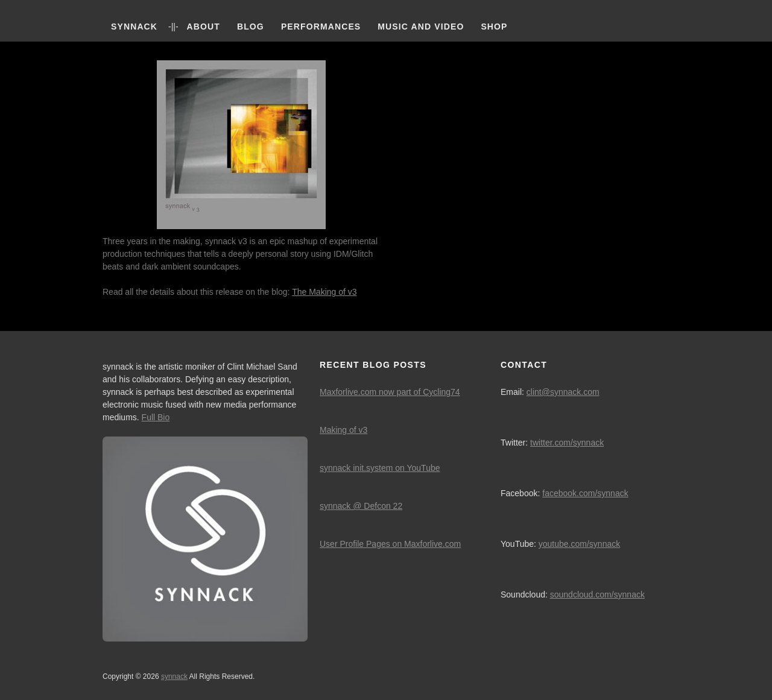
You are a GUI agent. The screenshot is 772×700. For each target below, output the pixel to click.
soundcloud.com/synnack (597, 594)
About (204, 27)
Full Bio (156, 417)
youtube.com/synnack (579, 544)
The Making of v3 (324, 292)
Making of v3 (343, 430)
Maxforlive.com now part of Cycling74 (390, 392)
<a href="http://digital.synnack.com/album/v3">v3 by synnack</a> (531, 187)
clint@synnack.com (563, 392)
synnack (134, 27)
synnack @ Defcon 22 (361, 506)
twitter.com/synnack (567, 443)
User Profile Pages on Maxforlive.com (390, 544)
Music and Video (421, 27)
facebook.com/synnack (585, 493)
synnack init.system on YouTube (380, 468)
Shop (494, 27)
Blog (251, 27)
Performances (321, 27)
